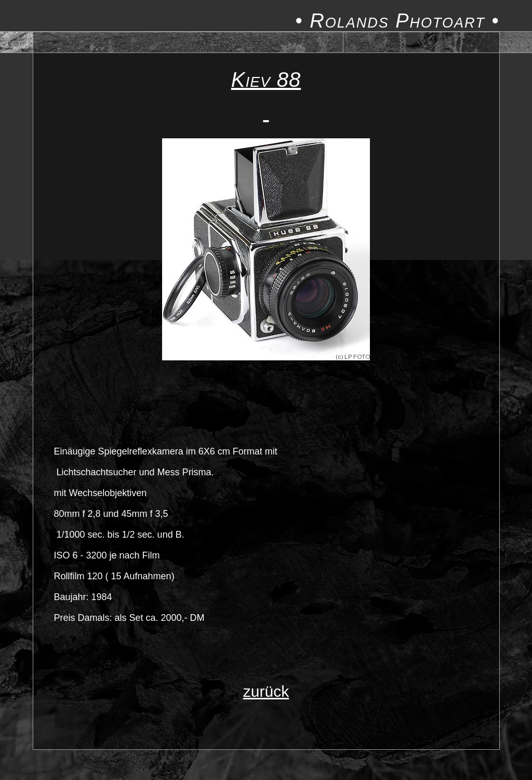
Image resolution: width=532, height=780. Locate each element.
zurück (266, 691)
